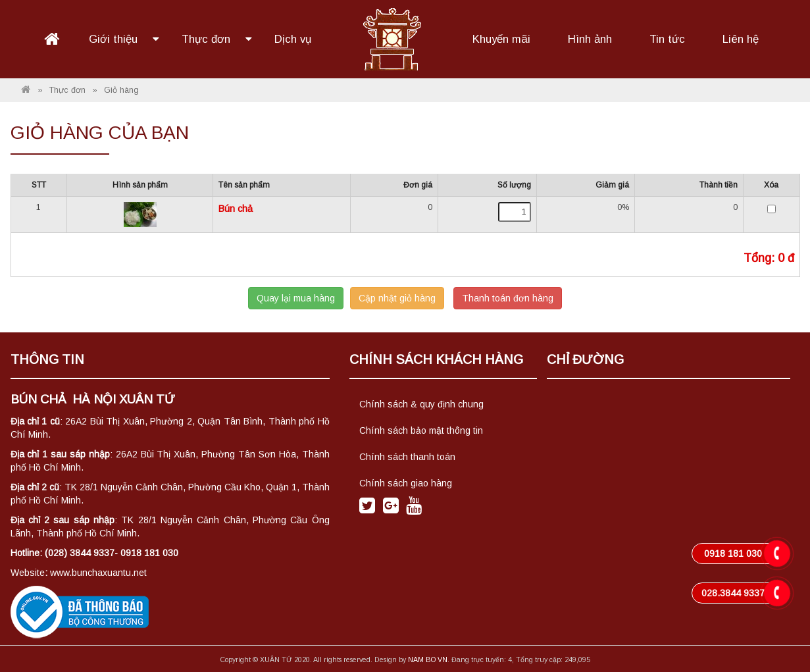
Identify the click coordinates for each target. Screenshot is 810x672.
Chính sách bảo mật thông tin (421, 430)
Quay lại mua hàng (296, 298)
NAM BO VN (428, 659)
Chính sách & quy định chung (421, 404)
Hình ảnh (590, 39)
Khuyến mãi (501, 39)
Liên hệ (741, 39)
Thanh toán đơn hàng (508, 298)
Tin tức (667, 39)
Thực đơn (208, 39)
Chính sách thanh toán (407, 457)
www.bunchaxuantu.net (98, 573)
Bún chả (236, 209)
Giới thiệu (115, 39)
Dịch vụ (293, 39)
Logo (392, 38)
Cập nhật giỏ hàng (397, 298)
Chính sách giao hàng (406, 483)
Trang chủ (51, 39)
